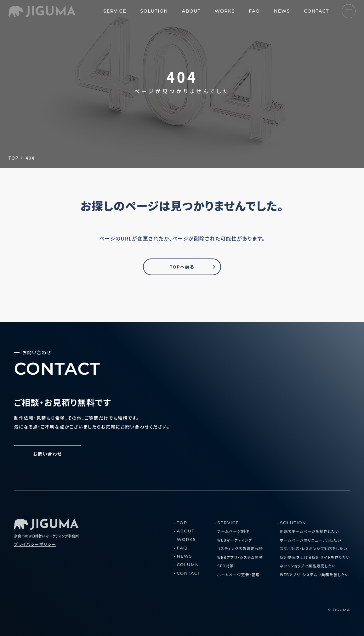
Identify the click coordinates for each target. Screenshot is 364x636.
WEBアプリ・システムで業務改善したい (314, 575)
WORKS (225, 11)
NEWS (282, 11)
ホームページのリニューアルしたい (311, 540)
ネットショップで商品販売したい (308, 566)
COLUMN (188, 565)
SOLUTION (154, 11)
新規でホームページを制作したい (310, 531)
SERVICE (115, 11)
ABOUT (191, 11)
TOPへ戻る (182, 267)
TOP (14, 158)
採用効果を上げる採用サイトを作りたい (315, 557)
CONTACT (316, 11)
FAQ (254, 11)
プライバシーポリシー (35, 544)
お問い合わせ (48, 454)
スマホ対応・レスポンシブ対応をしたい (314, 548)
